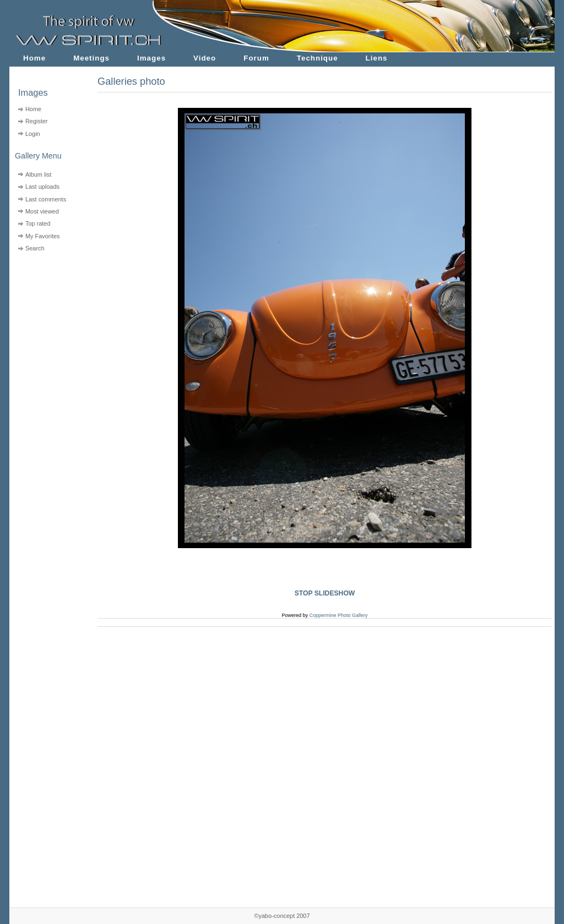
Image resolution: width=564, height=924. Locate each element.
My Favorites (43, 236)
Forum (256, 58)
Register (37, 121)
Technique (318, 58)
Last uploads (42, 187)
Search (35, 248)
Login (33, 134)
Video (205, 58)
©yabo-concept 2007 (282, 916)
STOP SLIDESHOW (325, 593)
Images (151, 58)
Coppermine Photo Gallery (338, 615)
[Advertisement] (47, 325)
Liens (377, 58)
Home (34, 58)
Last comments (46, 199)
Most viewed (42, 211)
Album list (38, 174)
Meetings (91, 58)
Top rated (38, 223)
